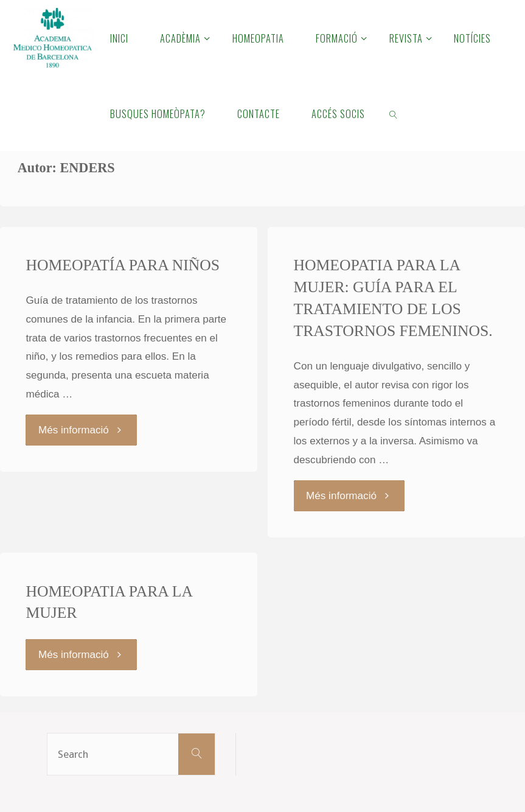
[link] (394, 113)
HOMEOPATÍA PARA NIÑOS (123, 265)
